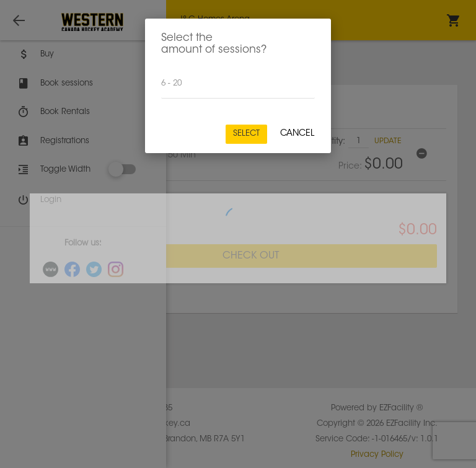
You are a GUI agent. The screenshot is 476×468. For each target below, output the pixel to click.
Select (246, 134)
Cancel (297, 134)
